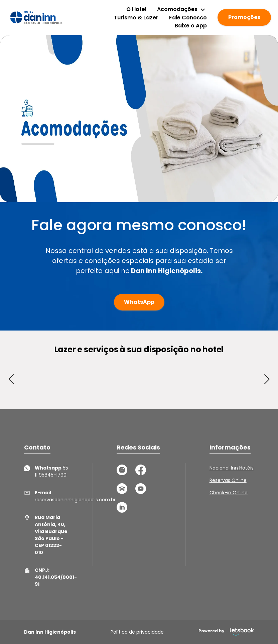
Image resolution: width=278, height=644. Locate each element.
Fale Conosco (188, 18)
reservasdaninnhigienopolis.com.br (46, 496)
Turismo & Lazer (136, 18)
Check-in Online (229, 493)
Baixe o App (191, 26)
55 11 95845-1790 (46, 471)
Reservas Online (228, 480)
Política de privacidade (137, 632)
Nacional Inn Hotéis (232, 468)
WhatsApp (139, 302)
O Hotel (136, 9)
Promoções (244, 17)
